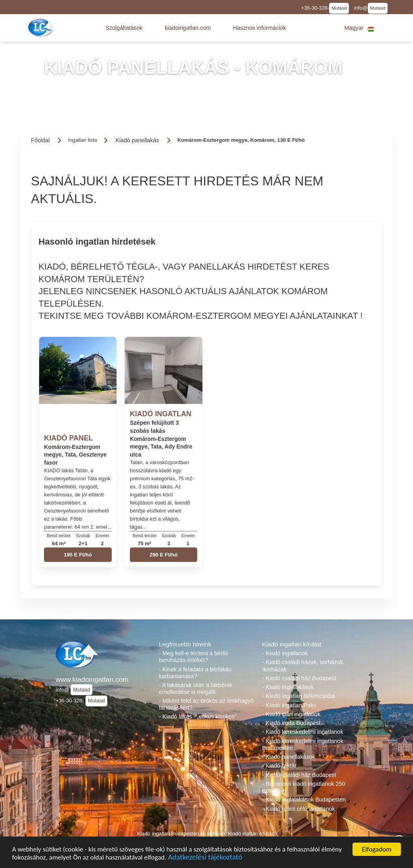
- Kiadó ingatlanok (285, 653)
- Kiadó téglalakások (288, 687)
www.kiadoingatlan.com (92, 679)
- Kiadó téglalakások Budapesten (304, 799)
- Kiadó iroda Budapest (291, 723)
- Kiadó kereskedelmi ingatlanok (303, 732)
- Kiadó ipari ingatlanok (291, 714)
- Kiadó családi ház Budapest (299, 678)
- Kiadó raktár (279, 766)
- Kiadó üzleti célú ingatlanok (299, 809)
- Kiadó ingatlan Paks (289, 705)
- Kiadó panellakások (289, 757)
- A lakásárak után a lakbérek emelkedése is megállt (196, 688)
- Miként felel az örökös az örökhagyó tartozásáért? (206, 704)
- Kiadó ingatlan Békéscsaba (298, 696)
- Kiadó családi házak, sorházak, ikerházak (303, 666)
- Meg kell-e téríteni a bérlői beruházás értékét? (194, 657)
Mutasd (339, 8)
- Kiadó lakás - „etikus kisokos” (198, 716)
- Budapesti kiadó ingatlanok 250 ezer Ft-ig (304, 787)
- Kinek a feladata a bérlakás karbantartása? (195, 673)
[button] (124, 28)
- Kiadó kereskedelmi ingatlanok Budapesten (303, 744)
